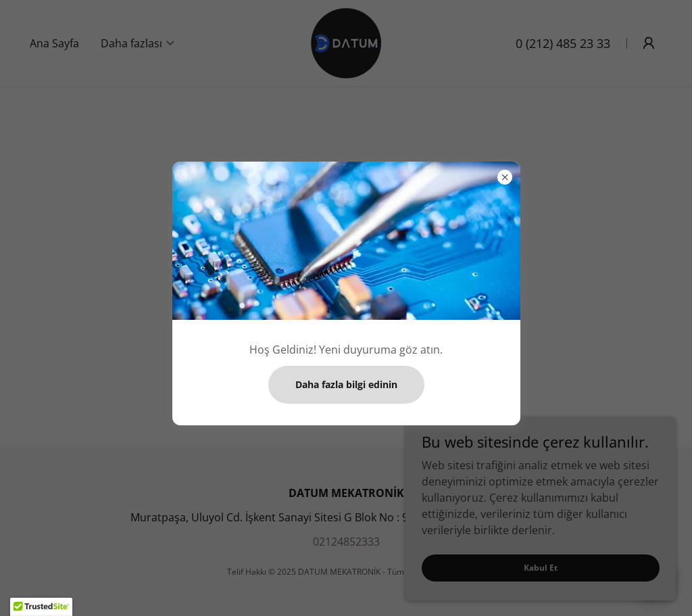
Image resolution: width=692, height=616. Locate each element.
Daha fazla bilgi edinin (346, 384)
